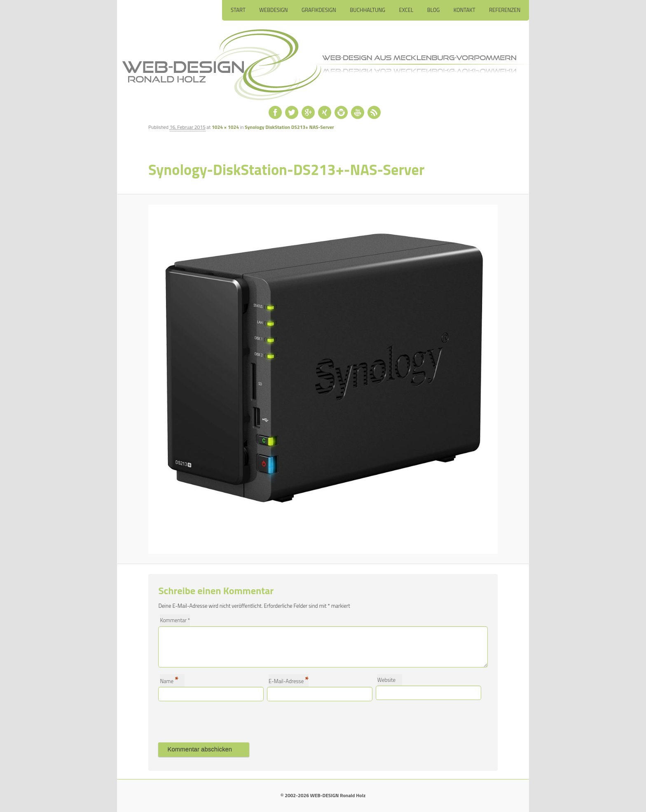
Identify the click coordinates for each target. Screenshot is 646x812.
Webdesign (273, 10)
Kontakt (465, 10)
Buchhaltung (367, 10)
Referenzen (505, 10)
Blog (434, 10)
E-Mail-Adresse (289, 680)
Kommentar (175, 620)
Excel (406, 10)
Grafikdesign (319, 10)
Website (386, 680)
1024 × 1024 (225, 127)
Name (169, 680)
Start (238, 10)
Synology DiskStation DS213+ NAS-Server (289, 127)
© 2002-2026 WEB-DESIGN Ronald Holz (323, 795)
